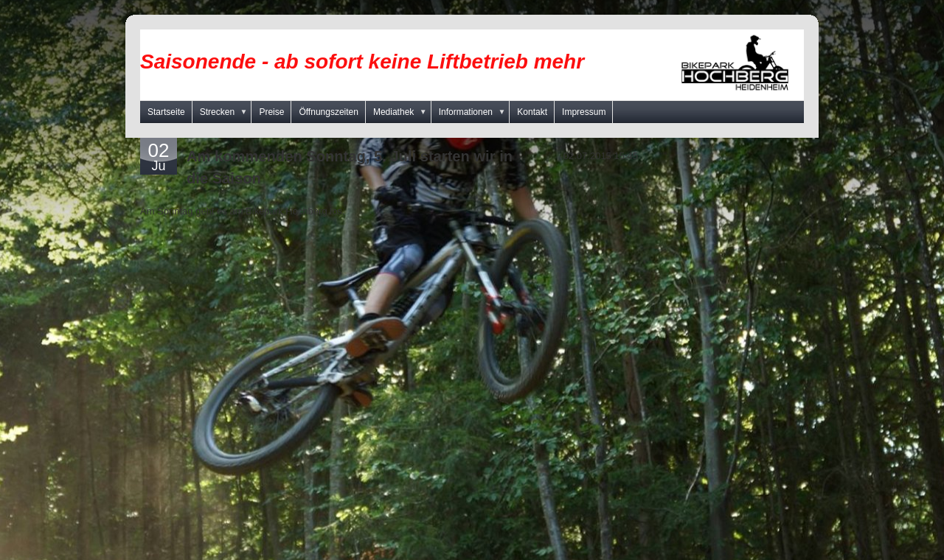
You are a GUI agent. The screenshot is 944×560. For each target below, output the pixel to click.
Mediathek (402, 112)
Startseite (166, 112)
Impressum (584, 112)
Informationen (475, 112)
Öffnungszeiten (329, 112)
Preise (271, 112)
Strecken (226, 112)
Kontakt (532, 112)
